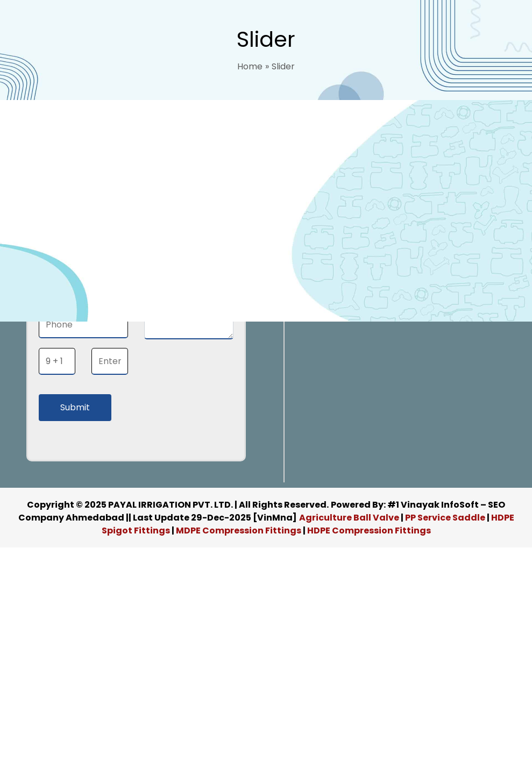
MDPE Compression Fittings (239, 531)
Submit (75, 407)
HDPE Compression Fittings (369, 531)
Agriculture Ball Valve (350, 518)
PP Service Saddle (445, 518)
